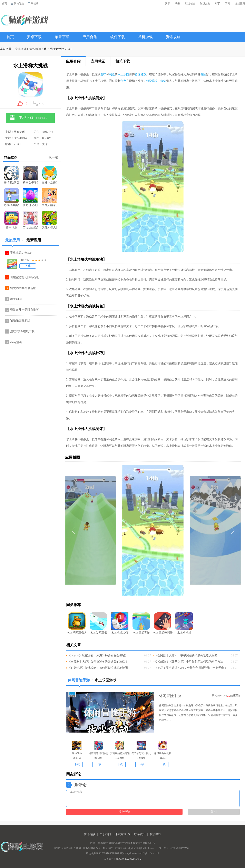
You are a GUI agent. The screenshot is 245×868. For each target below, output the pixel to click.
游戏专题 (190, 3)
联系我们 (140, 834)
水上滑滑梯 (184, 623)
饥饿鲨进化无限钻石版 (24, 277)
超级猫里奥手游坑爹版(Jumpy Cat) (11, 197)
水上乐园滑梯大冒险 (77, 623)
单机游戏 (145, 37)
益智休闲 (35, 49)
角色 (123, 81)
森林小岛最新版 (49, 175)
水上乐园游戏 (107, 680)
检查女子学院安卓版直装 (30, 175)
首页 (4, 3)
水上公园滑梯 (98, 623)
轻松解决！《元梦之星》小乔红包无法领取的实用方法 (189, 662)
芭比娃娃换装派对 (30, 220)
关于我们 (105, 834)
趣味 (103, 74)
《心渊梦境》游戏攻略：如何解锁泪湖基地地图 (98, 668)
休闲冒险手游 (80, 682)
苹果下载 (62, 37)
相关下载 (123, 61)
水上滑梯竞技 (141, 623)
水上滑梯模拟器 (163, 623)
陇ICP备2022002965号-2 (129, 859)
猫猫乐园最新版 (20, 321)
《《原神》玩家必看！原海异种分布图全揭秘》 (98, 656)
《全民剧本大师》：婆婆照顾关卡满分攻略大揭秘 (186, 656)
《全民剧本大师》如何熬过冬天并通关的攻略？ (98, 662)
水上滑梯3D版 (120, 623)
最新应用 (34, 240)
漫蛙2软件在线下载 (22, 331)
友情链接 (89, 834)
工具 (228, 3)
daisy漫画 (16, 342)
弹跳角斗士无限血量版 (24, 310)
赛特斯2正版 (11, 175)
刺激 (112, 74)
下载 (28, 266)
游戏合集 (205, 3)
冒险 (203, 74)
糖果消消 (11, 220)
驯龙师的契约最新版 (23, 288)
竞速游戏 (140, 74)
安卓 (167, 3)
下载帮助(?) (122, 834)
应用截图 (98, 61)
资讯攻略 (173, 37)
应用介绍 (73, 61)
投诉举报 (156, 834)
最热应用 (14, 242)
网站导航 (19, 3)
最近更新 (240, 3)
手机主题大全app (21, 253)
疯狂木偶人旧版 (49, 220)
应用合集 (90, 37)
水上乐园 (123, 74)
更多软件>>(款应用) (226, 696)
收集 (163, 81)
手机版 (35, 3)
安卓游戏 (21, 49)
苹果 (177, 3)
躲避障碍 (152, 81)
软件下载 (118, 37)
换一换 (53, 157)
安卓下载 (34, 37)
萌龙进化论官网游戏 (30, 197)
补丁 (217, 3)
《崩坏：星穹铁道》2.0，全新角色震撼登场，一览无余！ (191, 668)
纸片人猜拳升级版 (49, 197)
